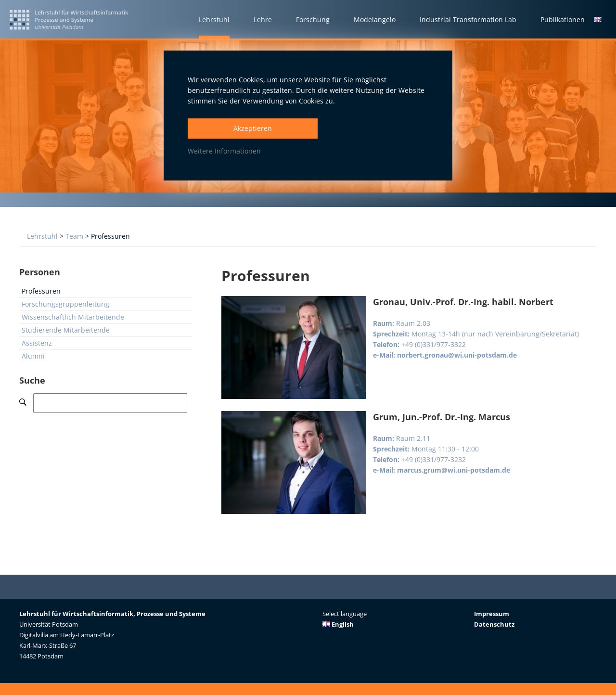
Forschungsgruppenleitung (65, 304)
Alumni (33, 356)
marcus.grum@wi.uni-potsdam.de (454, 470)
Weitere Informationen (224, 151)
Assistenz (37, 343)
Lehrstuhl (42, 236)
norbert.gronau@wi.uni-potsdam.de (457, 355)
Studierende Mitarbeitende (66, 330)
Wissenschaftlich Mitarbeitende (73, 317)
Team (74, 236)
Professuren (110, 236)
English (338, 624)
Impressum (492, 614)
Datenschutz (494, 624)
